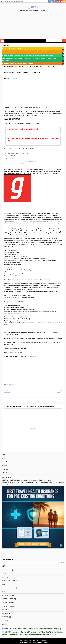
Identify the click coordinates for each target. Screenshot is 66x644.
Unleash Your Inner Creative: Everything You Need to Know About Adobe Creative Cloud (28, 55)
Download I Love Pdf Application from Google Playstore (18, 63)
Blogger (46, 642)
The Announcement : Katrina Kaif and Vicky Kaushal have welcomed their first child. (26, 52)
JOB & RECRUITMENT (8, 588)
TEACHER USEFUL (7, 606)
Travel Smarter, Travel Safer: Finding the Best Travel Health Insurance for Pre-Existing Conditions (26, 480)
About (2, 1)
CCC (3, 574)
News (3, 592)
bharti (3, 624)
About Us (4, 473)
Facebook (49, 1)
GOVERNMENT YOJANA (9, 581)
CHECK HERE (26, 153)
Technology (5, 613)
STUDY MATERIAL (7, 602)
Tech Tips (4, 610)
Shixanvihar (28, 642)
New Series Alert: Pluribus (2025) (12, 49)
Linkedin (57, 1)
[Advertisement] (33, 25)
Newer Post (7, 393)
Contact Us (7, 1)
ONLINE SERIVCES (7, 595)
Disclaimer (22, 1)
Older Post (60, 393)
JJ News (33, 7)
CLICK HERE (32, 356)
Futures (4, 577)
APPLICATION (11, 384)
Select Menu (2, 41)
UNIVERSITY (5, 617)
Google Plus (54, 1)
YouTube (62, 1)
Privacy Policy (15, 1)
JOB (3, 584)
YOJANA (4, 621)
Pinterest (60, 1)
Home (3, 458)
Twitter (52, 1)
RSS (65, 1)
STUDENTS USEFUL (8, 599)
